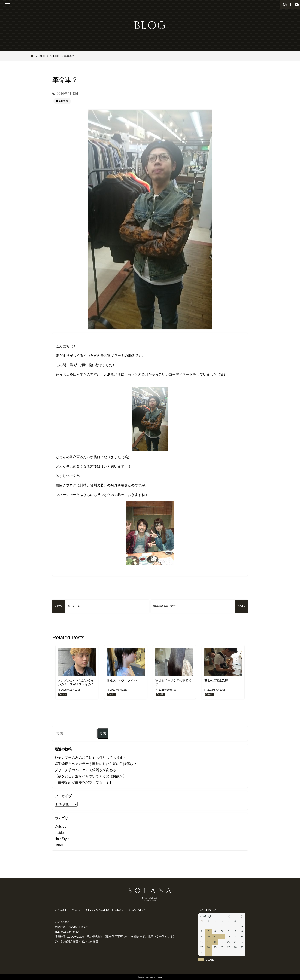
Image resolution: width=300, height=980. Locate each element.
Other (59, 845)
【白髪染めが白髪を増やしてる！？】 (84, 782)
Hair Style (62, 839)
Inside (59, 833)
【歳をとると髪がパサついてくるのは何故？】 (91, 776)
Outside (60, 826)
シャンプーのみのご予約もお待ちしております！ (92, 758)
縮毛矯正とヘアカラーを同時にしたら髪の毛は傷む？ (96, 764)
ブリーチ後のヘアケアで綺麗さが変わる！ (87, 770)
